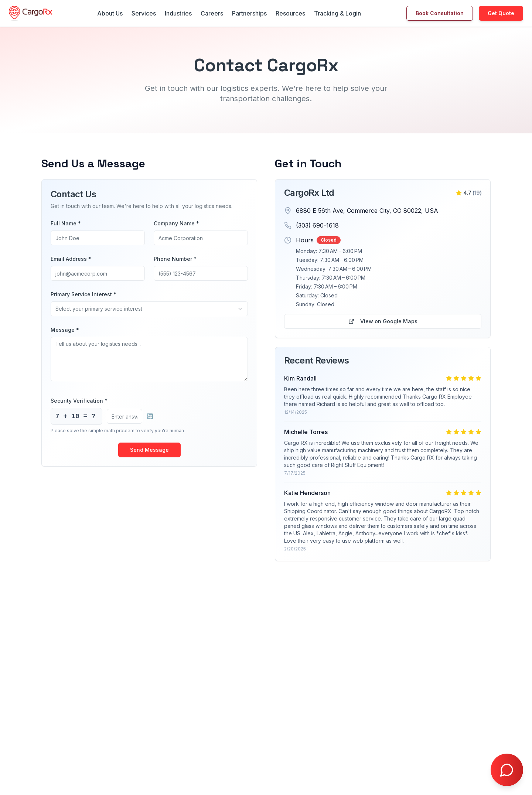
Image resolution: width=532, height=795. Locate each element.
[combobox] (149, 309)
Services (144, 13)
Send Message (149, 450)
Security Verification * (79, 401)
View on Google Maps (383, 321)
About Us (110, 13)
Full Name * (66, 223)
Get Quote (501, 13)
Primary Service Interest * (83, 294)
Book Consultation (440, 13)
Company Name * (176, 223)
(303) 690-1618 (317, 225)
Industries (178, 13)
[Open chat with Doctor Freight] (507, 770)
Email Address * (71, 259)
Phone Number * (175, 259)
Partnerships (249, 13)
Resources (290, 13)
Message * (65, 330)
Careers (212, 13)
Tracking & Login (337, 13)
